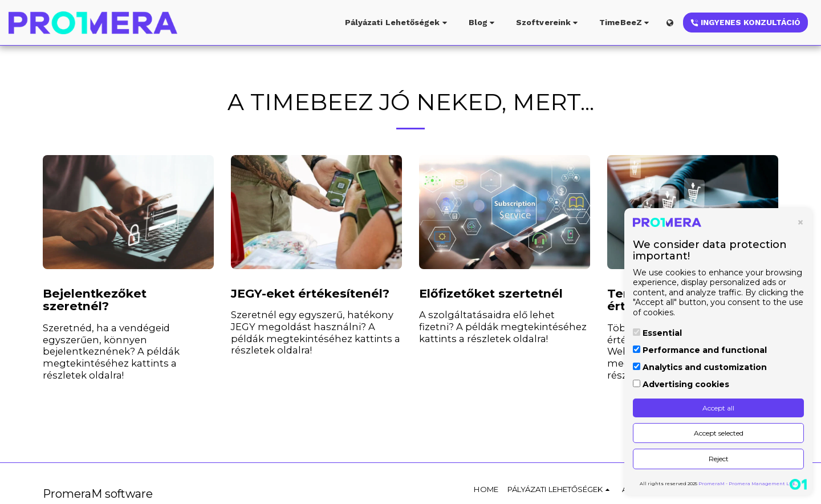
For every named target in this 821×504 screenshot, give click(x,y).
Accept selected (719, 433)
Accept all (718, 408)
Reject (719, 459)
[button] (398, 23)
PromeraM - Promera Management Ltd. (747, 483)
